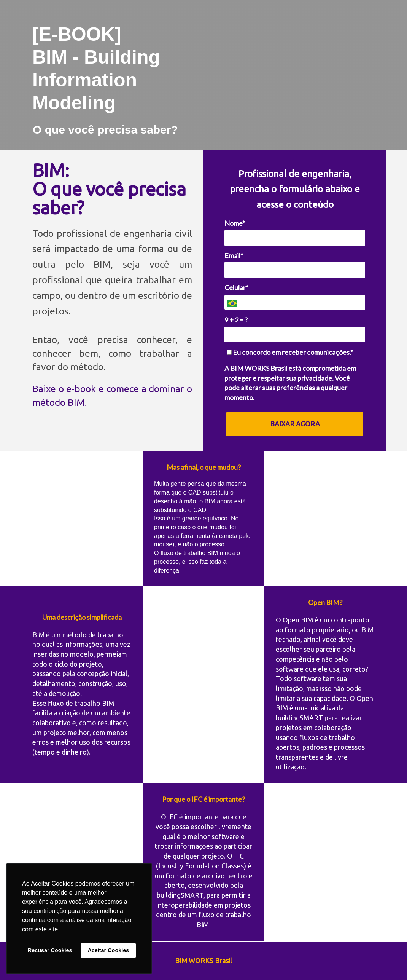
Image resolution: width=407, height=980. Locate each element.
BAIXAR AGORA (295, 424)
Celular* (236, 287)
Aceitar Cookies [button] (108, 950)
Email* (234, 255)
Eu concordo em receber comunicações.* (290, 352)
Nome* (235, 223)
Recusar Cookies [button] (50, 950)
